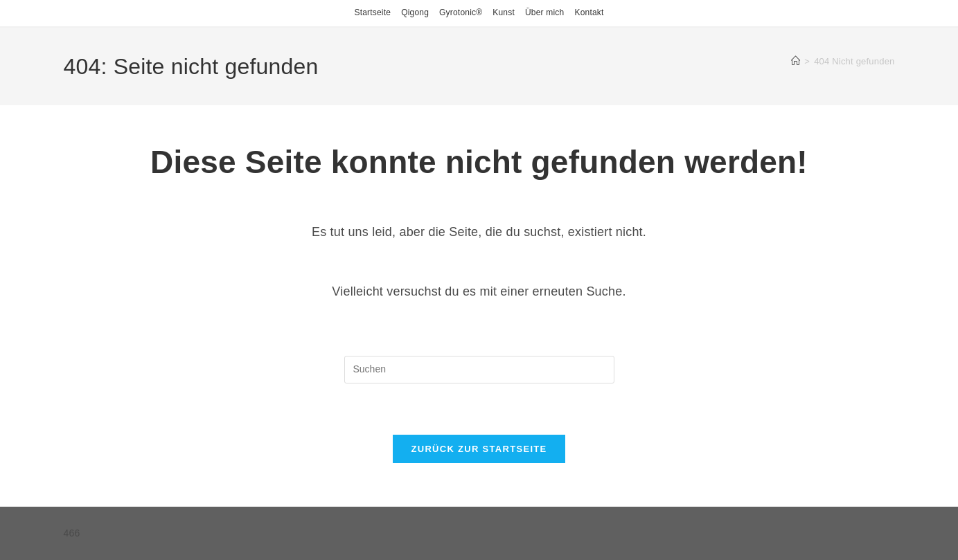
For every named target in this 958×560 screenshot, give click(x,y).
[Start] (796, 61)
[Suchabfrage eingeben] (479, 370)
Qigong (415, 12)
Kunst (504, 12)
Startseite (372, 12)
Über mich (544, 12)
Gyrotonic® (461, 12)
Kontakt (589, 12)
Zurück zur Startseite (479, 449)
